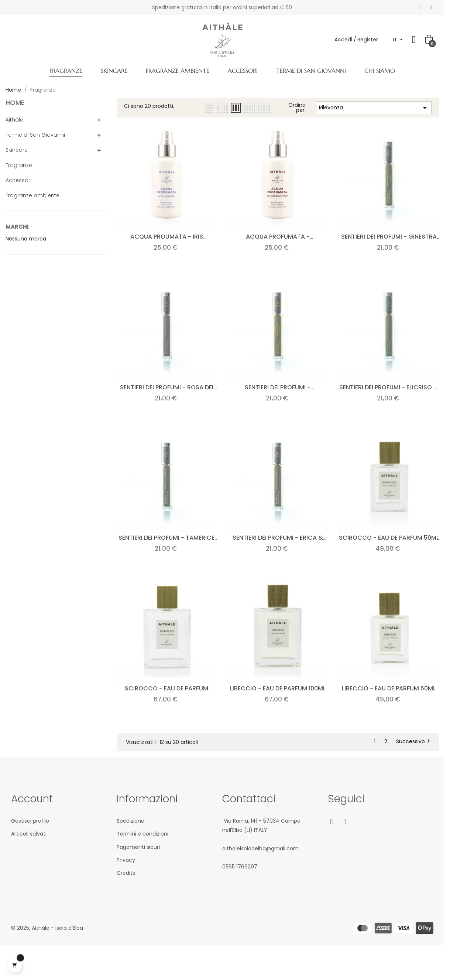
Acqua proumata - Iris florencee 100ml (167, 237)
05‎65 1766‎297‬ (240, 867)
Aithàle (14, 120)
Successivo (414, 741)
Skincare (17, 150)
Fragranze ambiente (32, 195)
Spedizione (130, 821)
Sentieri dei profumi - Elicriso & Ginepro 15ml (389, 387)
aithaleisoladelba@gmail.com (260, 848)
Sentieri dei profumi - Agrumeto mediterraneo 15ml (278, 387)
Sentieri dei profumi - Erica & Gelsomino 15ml (278, 538)
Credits (126, 873)
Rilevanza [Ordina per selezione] (374, 108)
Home (15, 103)
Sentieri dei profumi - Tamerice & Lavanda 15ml (166, 538)
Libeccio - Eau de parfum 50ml (389, 688)
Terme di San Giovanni (35, 135)
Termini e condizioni (142, 834)
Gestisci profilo (30, 821)
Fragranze (19, 165)
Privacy (126, 860)
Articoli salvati (29, 834)
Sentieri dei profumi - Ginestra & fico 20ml (389, 237)
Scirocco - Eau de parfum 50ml (389, 538)
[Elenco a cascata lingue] (398, 40)
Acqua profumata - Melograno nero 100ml (278, 237)
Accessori (18, 180)
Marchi (17, 227)
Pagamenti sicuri (138, 847)
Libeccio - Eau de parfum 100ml (278, 688)
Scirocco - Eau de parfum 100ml (166, 688)
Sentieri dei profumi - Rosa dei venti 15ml (167, 387)
